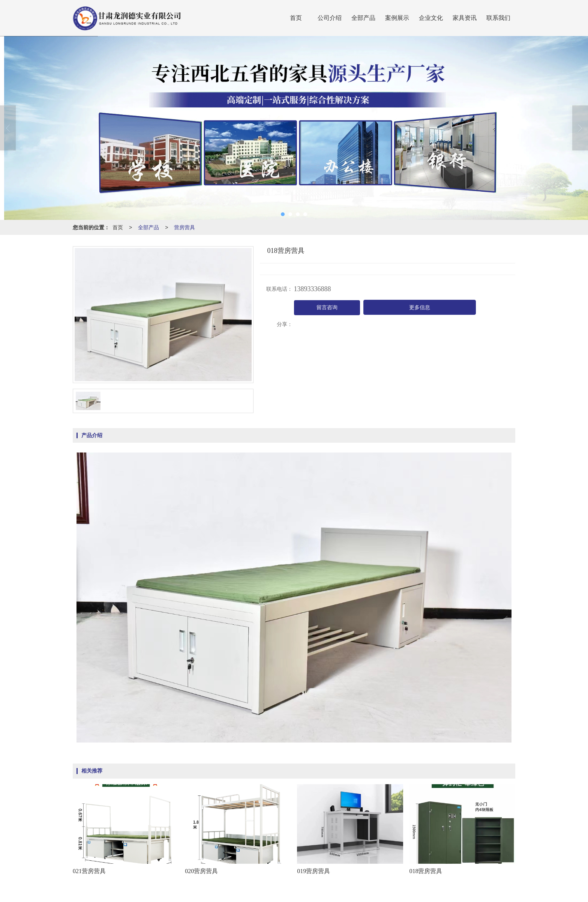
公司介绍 (330, 18)
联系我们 (498, 18)
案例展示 (397, 18)
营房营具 (184, 227)
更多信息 (420, 307)
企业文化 (431, 18)
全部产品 (363, 18)
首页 (296, 18)
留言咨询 (327, 307)
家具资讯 (465, 18)
